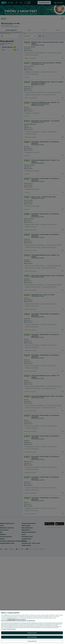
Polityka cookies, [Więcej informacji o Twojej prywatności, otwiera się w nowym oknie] (12, 619)
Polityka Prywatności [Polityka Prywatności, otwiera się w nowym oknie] (21, 619)
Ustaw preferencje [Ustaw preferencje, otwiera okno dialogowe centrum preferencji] (32, 641)
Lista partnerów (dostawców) (8, 629)
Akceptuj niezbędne (32, 637)
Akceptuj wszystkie (32, 633)
